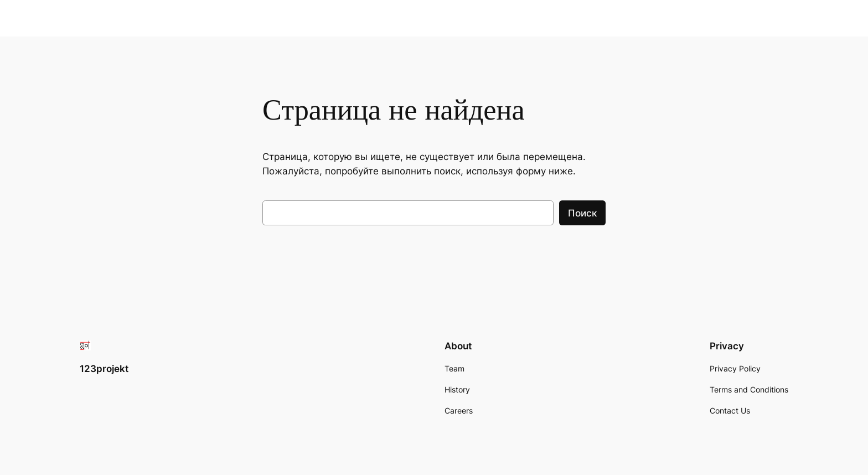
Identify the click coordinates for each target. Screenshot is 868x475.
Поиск (582, 213)
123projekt (104, 369)
